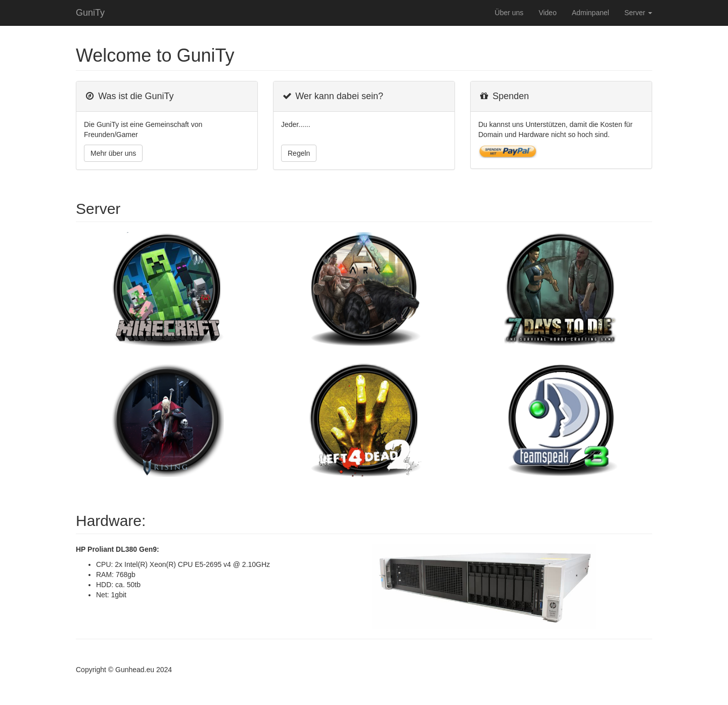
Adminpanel (590, 13)
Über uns (509, 13)
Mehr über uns (113, 153)
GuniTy (90, 13)
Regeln (299, 153)
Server (638, 13)
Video (548, 13)
